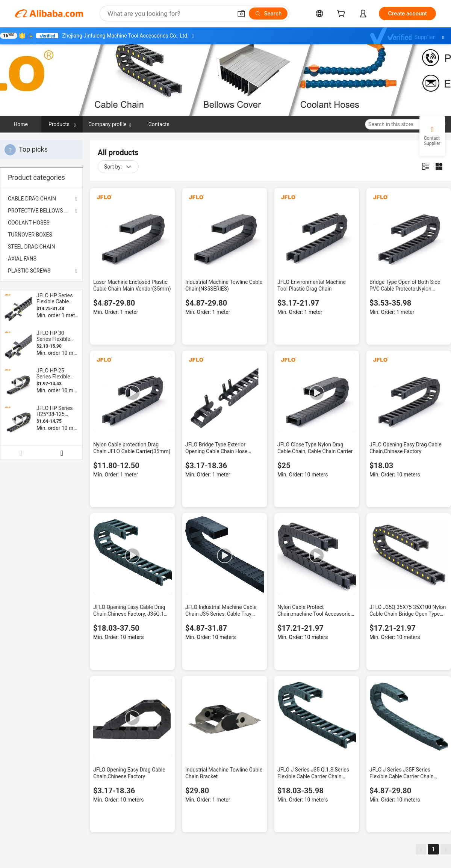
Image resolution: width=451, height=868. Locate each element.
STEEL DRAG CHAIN (32, 247)
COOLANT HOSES (29, 223)
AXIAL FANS (22, 259)
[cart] (342, 14)
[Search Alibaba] (169, 14)
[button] (241, 14)
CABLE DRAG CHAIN (32, 199)
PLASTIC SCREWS (29, 271)
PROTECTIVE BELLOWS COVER (41, 211)
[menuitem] (41, 223)
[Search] (268, 14)
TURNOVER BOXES (30, 235)
